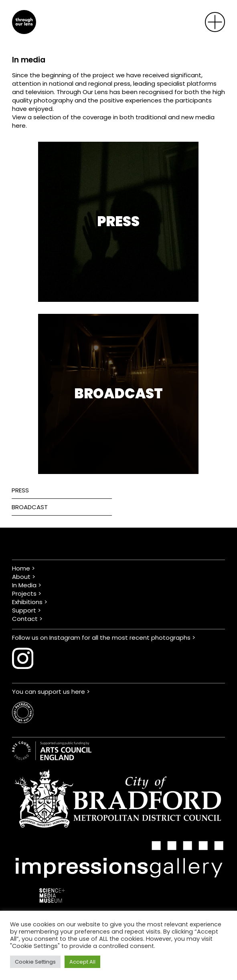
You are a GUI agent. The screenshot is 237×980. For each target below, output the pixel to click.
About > (24, 577)
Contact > (27, 619)
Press (17, 490)
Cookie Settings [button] (35, 962)
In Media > (27, 585)
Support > (26, 610)
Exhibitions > (30, 602)
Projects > (27, 593)
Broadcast (26, 507)
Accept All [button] (82, 962)
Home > (23, 568)
